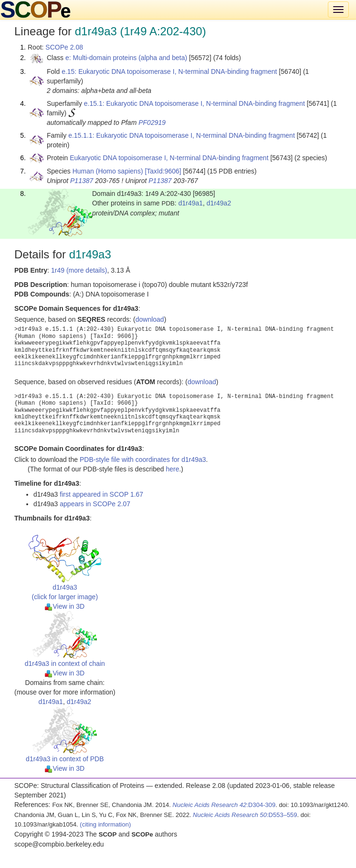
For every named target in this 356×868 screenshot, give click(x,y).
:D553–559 (245, 815)
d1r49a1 (191, 203)
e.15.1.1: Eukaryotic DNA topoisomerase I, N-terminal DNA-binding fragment (182, 135)
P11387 (82, 181)
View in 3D (65, 606)
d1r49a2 (219, 203)
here (172, 469)
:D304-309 (224, 805)
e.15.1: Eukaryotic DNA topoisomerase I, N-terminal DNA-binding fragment (194, 103)
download (150, 319)
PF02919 (152, 123)
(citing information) (105, 824)
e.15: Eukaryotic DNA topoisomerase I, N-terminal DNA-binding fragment (169, 71)
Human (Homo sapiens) (108, 171)
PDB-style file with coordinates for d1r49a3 (143, 460)
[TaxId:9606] (163, 171)
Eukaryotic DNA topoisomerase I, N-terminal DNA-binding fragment (169, 158)
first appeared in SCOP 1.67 (101, 494)
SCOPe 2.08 (64, 47)
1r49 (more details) (79, 270)
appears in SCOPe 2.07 (95, 504)
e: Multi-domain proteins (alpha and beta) (126, 58)
